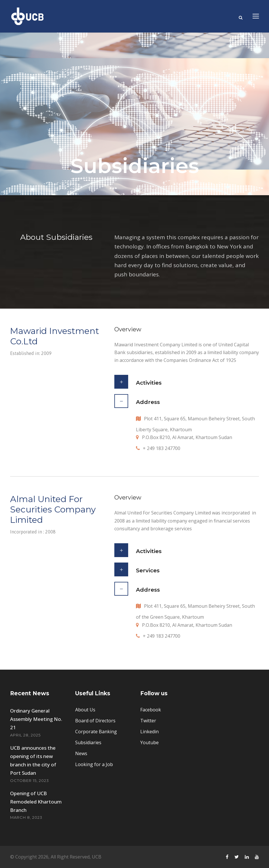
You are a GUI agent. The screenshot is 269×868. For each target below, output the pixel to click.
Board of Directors (95, 721)
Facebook (151, 710)
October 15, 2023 (30, 780)
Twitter (148, 721)
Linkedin (149, 732)
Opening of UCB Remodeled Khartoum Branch (36, 802)
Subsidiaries (88, 742)
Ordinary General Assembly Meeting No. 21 (36, 719)
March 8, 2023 (26, 817)
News (81, 753)
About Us (85, 710)
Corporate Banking (96, 732)
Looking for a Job (94, 764)
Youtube (149, 742)
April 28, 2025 (25, 735)
